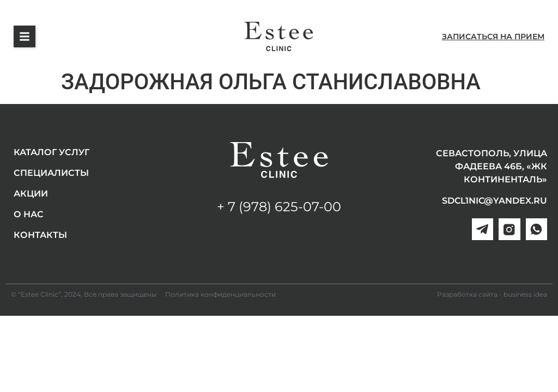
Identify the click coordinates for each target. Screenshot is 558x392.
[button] (25, 36)
